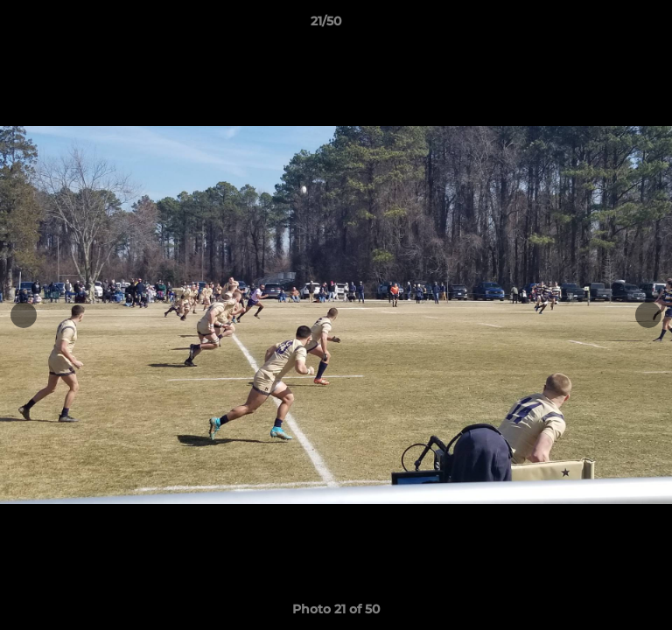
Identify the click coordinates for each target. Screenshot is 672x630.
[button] (609, 25)
